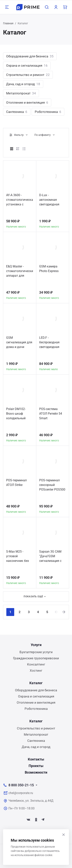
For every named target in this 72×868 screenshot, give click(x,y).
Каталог (36, 683)
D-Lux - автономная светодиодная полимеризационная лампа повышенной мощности (53, 200)
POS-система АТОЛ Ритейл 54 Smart (51, 414)
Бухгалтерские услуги (36, 652)
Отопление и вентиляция (27, 103)
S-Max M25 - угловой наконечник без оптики (17, 557)
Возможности (36, 772)
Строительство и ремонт (28, 75)
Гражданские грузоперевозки (36, 658)
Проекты (36, 766)
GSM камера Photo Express (49, 269)
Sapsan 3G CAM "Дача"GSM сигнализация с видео (50, 557)
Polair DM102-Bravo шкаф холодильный (16, 414)
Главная (8, 23)
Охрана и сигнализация (27, 66)
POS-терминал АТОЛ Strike (16, 483)
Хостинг (36, 671)
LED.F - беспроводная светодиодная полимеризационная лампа (53, 343)
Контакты (36, 759)
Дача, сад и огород (23, 84)
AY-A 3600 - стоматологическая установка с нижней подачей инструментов (20, 200)
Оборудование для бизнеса (30, 56)
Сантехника (17, 112)
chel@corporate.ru (21, 793)
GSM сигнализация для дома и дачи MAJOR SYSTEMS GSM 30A (19, 343)
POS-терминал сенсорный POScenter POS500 (52, 485)
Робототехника (48, 112)
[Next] (64, 612)
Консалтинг (36, 664)
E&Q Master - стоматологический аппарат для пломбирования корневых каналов (20, 272)
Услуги (36, 645)
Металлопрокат (21, 93)
